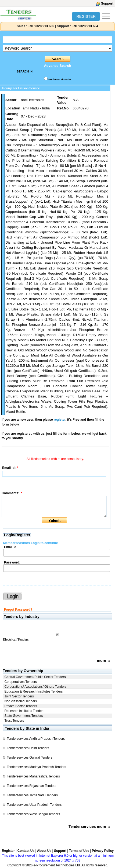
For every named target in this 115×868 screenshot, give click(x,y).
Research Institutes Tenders (25, 711)
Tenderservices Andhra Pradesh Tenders (36, 739)
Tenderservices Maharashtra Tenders (33, 776)
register (60, 420)
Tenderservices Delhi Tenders (28, 748)
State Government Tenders (24, 716)
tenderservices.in (59, 79)
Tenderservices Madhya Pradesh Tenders (36, 767)
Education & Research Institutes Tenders (34, 691)
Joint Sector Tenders (19, 696)
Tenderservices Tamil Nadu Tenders (32, 795)
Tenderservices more (87, 826)
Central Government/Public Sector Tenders (35, 677)
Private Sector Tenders (21, 706)
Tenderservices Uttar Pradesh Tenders (34, 805)
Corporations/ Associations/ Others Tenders (36, 687)
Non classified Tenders (21, 701)
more (102, 660)
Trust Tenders (14, 721)
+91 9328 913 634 (85, 26)
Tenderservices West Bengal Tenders (33, 814)
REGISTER (86, 16)
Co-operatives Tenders (21, 682)
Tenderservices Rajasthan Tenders (31, 786)
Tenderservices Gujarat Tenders (29, 758)
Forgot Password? (18, 610)
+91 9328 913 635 (41, 26)
